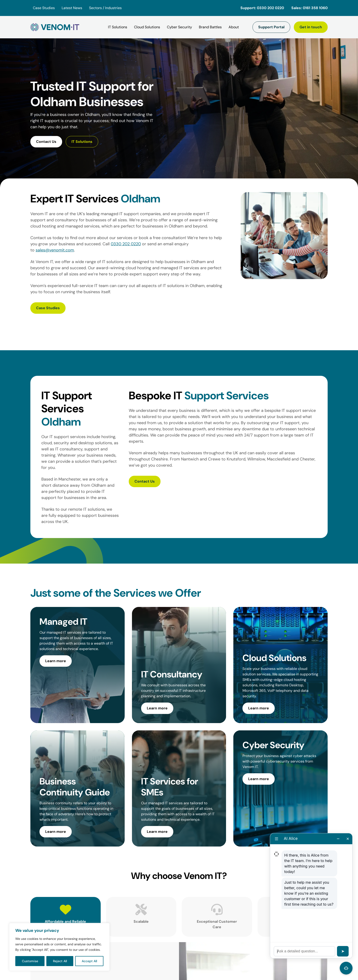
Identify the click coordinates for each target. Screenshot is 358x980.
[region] (59, 947)
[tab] (66, 914)
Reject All (60, 961)
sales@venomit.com (55, 250)
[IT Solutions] (118, 27)
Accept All (89, 961)
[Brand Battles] (210, 27)
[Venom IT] (55, 27)
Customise (30, 961)
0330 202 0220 (270, 8)
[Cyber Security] (179, 27)
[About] (234, 27)
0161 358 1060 (315, 8)
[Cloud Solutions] (147, 27)
